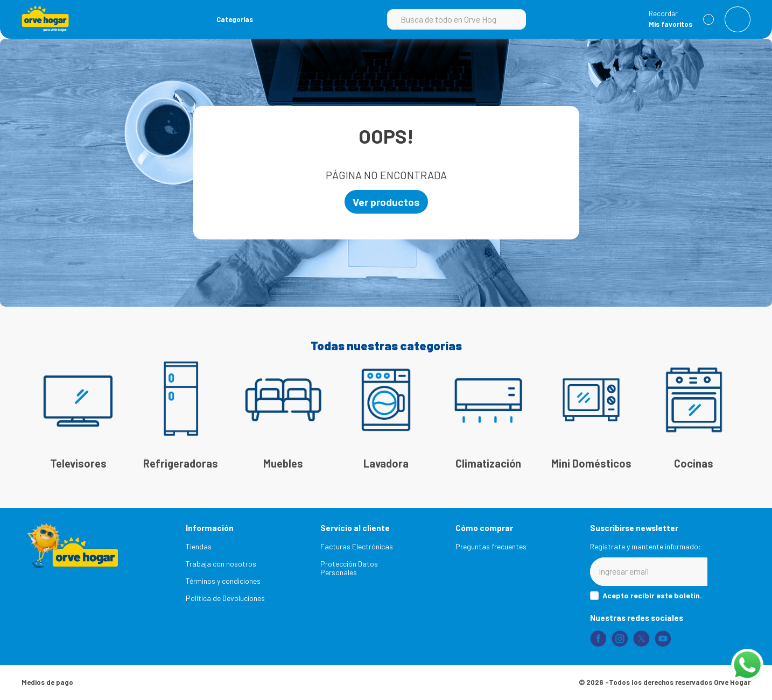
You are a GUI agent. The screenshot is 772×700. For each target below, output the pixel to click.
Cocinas (694, 464)
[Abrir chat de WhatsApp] (747, 665)
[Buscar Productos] (513, 19)
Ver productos (386, 202)
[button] (228, 19)
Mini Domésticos (591, 464)
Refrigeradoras (181, 464)
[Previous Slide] (40, 405)
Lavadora (386, 464)
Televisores (78, 464)
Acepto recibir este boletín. (652, 596)
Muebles (283, 464)
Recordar (663, 14)
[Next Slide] (732, 405)
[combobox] (456, 19)
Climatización (488, 464)
